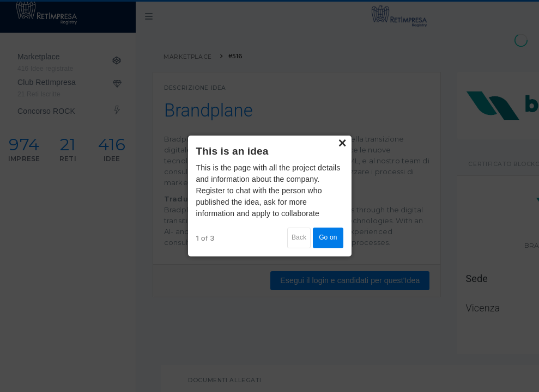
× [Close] (342, 143)
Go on (328, 237)
